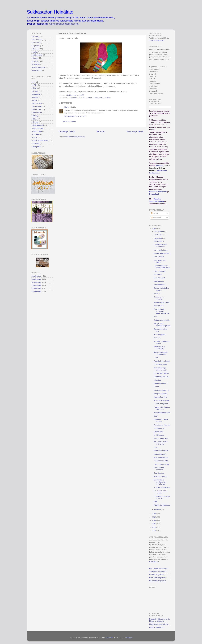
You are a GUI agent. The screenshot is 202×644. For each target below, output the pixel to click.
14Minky (35, 116)
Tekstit (154, 213)
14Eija (34, 88)
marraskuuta (159, 231)
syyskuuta (158, 238)
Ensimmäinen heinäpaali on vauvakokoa (160, 482)
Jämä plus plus (159, 428)
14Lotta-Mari (36, 110)
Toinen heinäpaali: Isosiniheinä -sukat (162, 267)
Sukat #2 (157, 294)
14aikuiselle (72, 98)
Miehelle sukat (159, 278)
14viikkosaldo (37, 70)
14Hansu (35, 97)
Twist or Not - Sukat (161, 464)
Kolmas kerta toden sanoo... (161, 289)
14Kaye (34, 100)
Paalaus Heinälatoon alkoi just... (162, 408)
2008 (154, 531)
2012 (154, 517)
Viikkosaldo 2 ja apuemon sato (160, 369)
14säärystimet (37, 55)
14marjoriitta (36, 147)
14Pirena (35, 122)
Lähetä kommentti (69, 121)
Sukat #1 (157, 338)
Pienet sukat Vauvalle (162, 425)
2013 (154, 514)
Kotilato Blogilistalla (157, 575)
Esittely (157, 387)
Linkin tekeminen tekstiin (159, 624)
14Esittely (35, 37)
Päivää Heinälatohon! (162, 505)
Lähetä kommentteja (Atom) (74, 137)
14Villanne (35, 144)
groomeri (159, 166)
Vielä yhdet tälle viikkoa (160, 261)
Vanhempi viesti (135, 131)
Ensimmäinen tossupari (159, 469)
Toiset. (156, 358)
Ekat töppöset (159, 473)
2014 (154, 229)
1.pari (156, 447)
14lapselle (35, 49)
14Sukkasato (98, 98)
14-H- (34, 82)
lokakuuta (158, 235)
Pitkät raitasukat (160, 271)
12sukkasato (36, 288)
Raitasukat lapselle (161, 451)
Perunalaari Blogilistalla (158, 568)
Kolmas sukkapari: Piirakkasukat (161, 353)
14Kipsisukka (37, 103)
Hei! (155, 502)
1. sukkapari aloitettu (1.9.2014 (162, 497)
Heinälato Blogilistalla (158, 581)
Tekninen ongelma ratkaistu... (161, 420)
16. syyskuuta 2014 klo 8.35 (75, 116)
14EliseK (81, 98)
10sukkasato (36, 282)
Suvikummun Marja (157, 40)
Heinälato (153, 192)
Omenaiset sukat (160, 364)
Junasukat (158, 274)
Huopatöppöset (160, 334)
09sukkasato (36, 279)
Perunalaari (154, 194)
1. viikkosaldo (159, 435)
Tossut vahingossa (161, 404)
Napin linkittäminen (157, 627)
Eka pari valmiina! (161, 477)
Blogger (129, 637)
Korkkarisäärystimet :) (162, 253)
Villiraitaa (157, 380)
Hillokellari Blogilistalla (158, 578)
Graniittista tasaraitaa (162, 487)
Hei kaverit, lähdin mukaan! (161, 492)
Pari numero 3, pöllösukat (159, 348)
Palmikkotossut (160, 285)
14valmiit (107, 98)
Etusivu (101, 131)
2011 (154, 520)
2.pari (156, 416)
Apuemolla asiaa (160, 454)
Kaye (66, 107)
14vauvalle (36, 64)
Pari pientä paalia (160, 394)
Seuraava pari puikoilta (159, 298)
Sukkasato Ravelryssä (158, 571)
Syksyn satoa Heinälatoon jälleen (162, 325)
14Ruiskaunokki (38, 125)
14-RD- (34, 85)
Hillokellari (162, 192)
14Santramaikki (37, 128)
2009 (154, 527)
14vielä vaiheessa (38, 67)
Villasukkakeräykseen (162, 413)
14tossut (35, 58)
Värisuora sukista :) (161, 390)
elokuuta (158, 509)
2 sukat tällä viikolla (161, 373)
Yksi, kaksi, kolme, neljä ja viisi (161, 443)
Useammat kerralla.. (161, 377)
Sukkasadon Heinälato (50, 12)
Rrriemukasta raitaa (161, 400)
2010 (154, 524)
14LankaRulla (37, 107)
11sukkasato (36, 285)
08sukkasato (36, 276)
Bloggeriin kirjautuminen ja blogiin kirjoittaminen (159, 620)
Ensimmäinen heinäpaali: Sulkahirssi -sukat (161, 311)
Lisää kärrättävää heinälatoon (160, 246)
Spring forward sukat (162, 302)
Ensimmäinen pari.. (161, 438)
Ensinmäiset (158, 432)
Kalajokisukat (159, 257)
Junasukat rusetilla (161, 461)
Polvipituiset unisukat (162, 361)
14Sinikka (35, 134)
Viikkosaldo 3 (159, 306)
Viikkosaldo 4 (159, 241)
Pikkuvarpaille (159, 281)
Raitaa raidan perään (162, 320)
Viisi (155, 317)
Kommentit (156, 218)
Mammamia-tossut (161, 250)
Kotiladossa (154, 562)
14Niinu (34, 119)
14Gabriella (36, 94)
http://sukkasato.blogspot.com (64, 24)
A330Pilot (109, 637)
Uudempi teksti (67, 131)
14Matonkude (37, 113)
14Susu (34, 137)
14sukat (89, 98)
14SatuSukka (37, 131)
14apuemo (36, 46)
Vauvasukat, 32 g (160, 397)
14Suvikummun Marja (40, 140)
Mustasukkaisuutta (161, 457)
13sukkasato (36, 291)
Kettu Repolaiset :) (161, 383)
